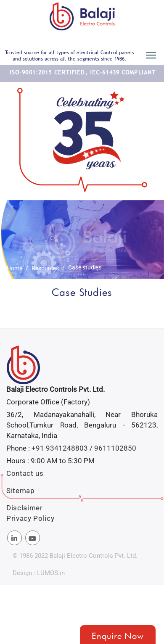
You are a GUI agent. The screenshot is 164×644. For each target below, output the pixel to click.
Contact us (25, 473)
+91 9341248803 (60, 448)
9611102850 (115, 448)
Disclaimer (25, 508)
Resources (45, 268)
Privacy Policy (30, 518)
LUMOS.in (51, 573)
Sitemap (21, 491)
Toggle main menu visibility (152, 54)
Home (15, 268)
